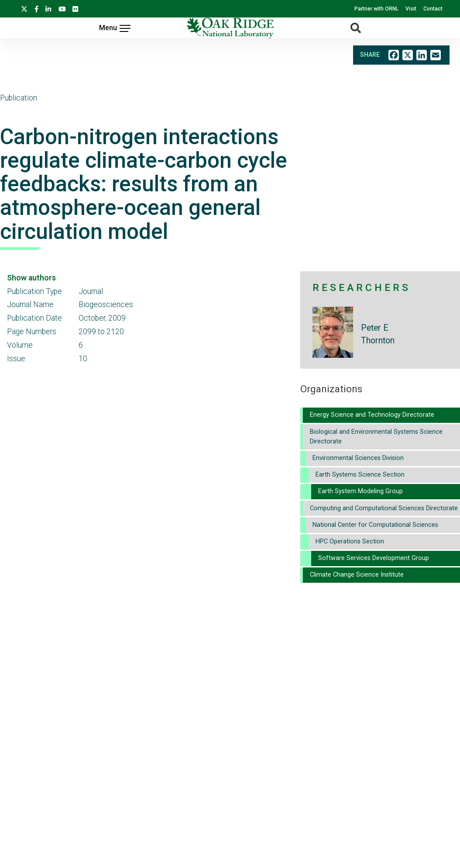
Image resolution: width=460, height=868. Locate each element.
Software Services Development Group (374, 558)
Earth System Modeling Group (360, 491)
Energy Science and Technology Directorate (372, 415)
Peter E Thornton (378, 334)
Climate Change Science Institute (357, 575)
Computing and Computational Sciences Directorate (384, 508)
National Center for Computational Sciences (375, 525)
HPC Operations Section (350, 541)
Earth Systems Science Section (360, 475)
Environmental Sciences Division (358, 458)
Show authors (31, 278)
